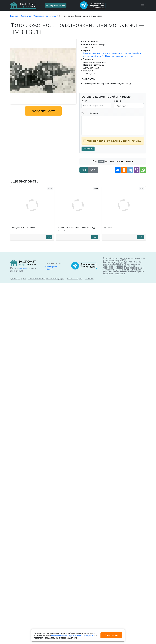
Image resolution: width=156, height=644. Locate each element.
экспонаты (23, 268)
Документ (109, 228)
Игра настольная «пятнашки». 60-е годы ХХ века (77, 229)
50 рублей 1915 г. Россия (24, 228)
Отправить (88, 149)
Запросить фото (43, 111)
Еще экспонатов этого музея (113, 161)
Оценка (118, 101)
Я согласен (111, 635)
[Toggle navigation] (142, 5)
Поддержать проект (56, 5)
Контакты (89, 278)
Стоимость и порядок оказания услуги (46, 278)
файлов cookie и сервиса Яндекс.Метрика (72, 635)
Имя (84, 101)
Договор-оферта (18, 278)
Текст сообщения (90, 113)
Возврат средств (74, 278)
